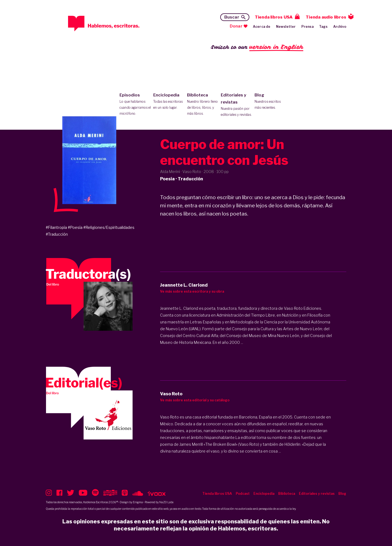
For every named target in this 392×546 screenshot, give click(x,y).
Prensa (307, 27)
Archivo (340, 27)
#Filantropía (56, 227)
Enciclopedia (169, 102)
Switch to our (257, 47)
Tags (323, 27)
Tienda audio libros (326, 17)
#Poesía (75, 227)
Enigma (138, 502)
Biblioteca (203, 105)
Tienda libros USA (274, 17)
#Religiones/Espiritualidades (109, 227)
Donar (236, 26)
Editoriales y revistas (236, 105)
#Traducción (57, 234)
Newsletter (286, 27)
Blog (270, 102)
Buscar (232, 17)
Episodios (135, 105)
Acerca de (262, 27)
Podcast (243, 494)
